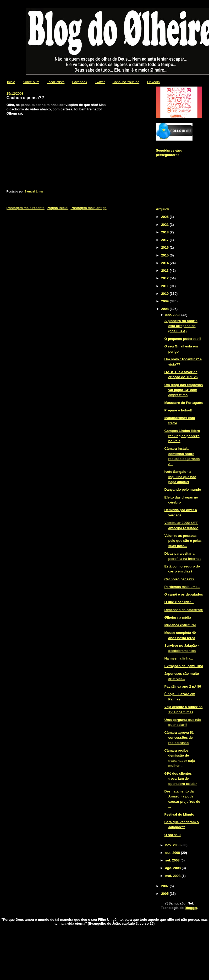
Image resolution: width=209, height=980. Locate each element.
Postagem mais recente (26, 208)
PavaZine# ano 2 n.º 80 (183, 686)
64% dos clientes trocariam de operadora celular (181, 779)
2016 (165, 247)
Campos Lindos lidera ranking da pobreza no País (182, 436)
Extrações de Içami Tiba (184, 666)
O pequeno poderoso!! (183, 339)
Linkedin (153, 82)
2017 (165, 240)
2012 (165, 278)
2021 (165, 225)
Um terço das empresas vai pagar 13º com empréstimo (184, 390)
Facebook (80, 82)
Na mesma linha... (179, 658)
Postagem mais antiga (88, 208)
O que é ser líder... (179, 602)
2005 (165, 894)
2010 (165, 294)
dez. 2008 (173, 315)
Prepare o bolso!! (178, 410)
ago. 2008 (174, 868)
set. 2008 (173, 860)
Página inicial (57, 208)
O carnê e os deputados (184, 594)
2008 (165, 309)
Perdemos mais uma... (182, 587)
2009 (165, 301)
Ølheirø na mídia (178, 617)
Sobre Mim (31, 82)
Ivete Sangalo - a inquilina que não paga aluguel (180, 477)
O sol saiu (173, 835)
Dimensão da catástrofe (184, 610)
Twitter (100, 82)
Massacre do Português (184, 403)
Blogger (191, 908)
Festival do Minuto (179, 814)
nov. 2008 (173, 845)
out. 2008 (173, 853)
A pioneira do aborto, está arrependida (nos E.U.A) (181, 326)
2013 (165, 271)
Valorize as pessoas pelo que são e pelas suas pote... (183, 541)
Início (11, 82)
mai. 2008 (173, 876)
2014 (165, 263)
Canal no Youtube (126, 82)
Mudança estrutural (180, 625)
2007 (165, 886)
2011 (165, 286)
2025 (165, 217)
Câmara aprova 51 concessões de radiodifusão (179, 738)
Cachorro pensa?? (180, 579)
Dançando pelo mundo (183, 489)
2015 (165, 255)
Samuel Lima (34, 191)
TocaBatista (56, 82)
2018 (165, 232)
